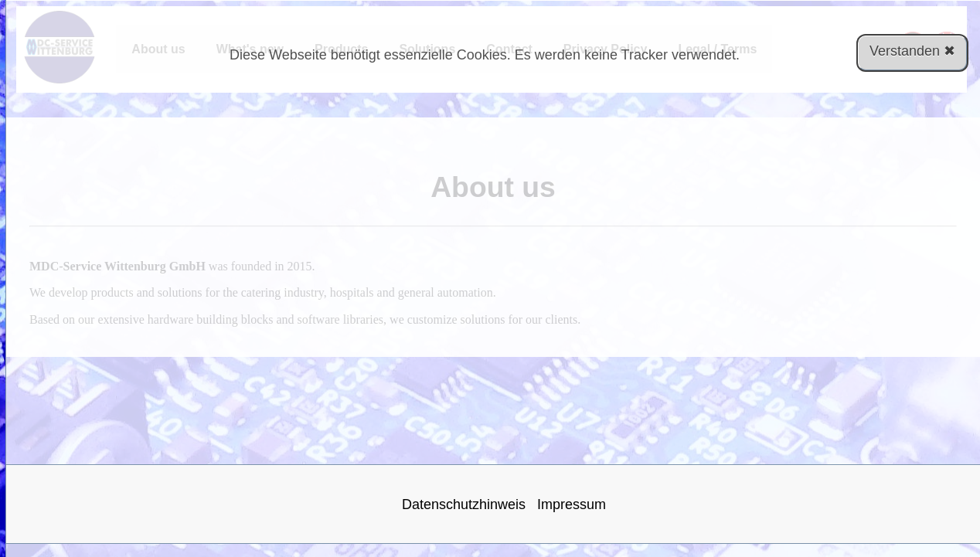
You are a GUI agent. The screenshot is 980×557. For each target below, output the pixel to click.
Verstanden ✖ (912, 51)
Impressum (572, 504)
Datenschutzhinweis (464, 504)
